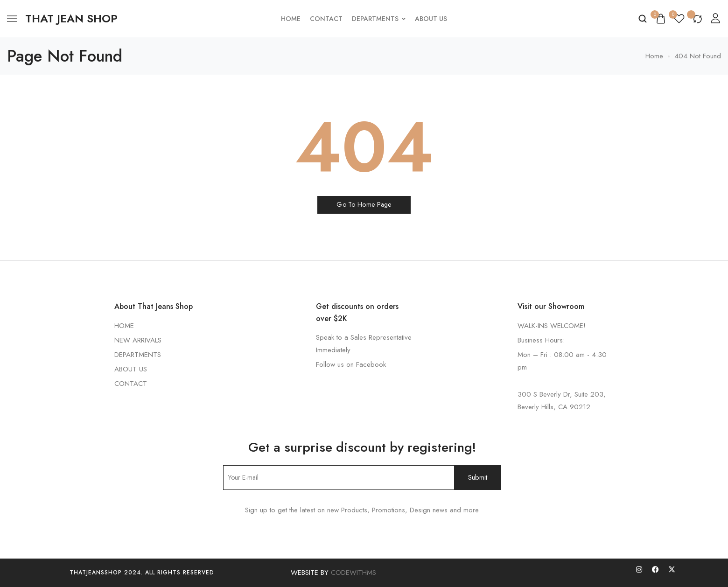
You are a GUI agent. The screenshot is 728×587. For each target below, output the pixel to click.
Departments (379, 19)
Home (291, 19)
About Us (431, 19)
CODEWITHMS (353, 573)
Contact (326, 19)
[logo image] (71, 19)
